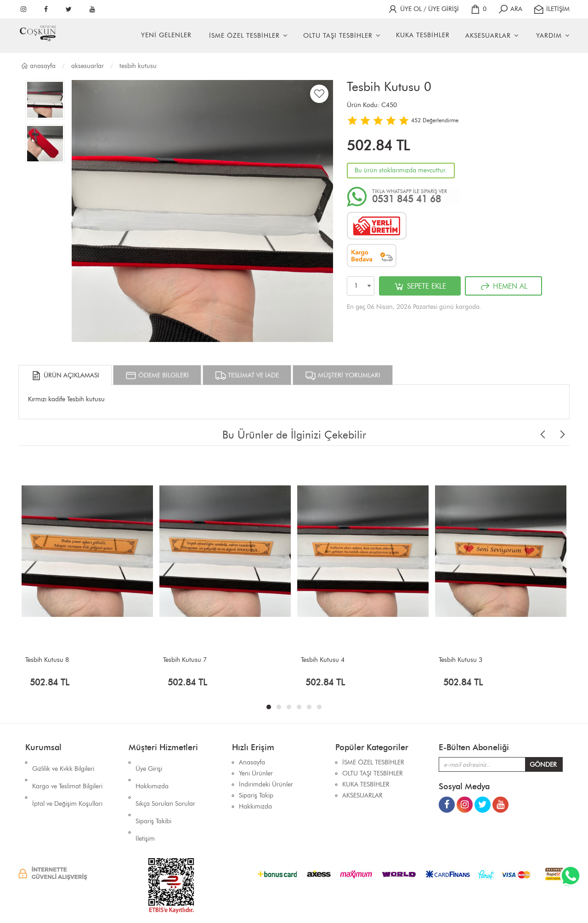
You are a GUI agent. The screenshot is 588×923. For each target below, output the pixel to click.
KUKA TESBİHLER (423, 35)
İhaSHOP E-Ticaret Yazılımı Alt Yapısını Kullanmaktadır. (350, 900)
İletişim (145, 806)
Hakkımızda (152, 773)
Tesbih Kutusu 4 (323, 660)
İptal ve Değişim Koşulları (67, 784)
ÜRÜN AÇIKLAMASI (65, 376)
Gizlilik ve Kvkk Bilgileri (63, 762)
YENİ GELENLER (166, 35)
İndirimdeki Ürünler (266, 784)
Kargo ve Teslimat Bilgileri (67, 773)
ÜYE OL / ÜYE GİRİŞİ (423, 9)
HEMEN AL (503, 286)
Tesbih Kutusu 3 (461, 660)
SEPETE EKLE (420, 286)
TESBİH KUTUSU (138, 66)
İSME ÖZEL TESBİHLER (244, 36)
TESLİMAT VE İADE (247, 376)
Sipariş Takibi (153, 795)
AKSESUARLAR (488, 36)
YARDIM (549, 36)
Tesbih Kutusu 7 (185, 660)
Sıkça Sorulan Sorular (165, 784)
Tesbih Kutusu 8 (47, 660)
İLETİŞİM (551, 9)
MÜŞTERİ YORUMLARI (343, 376)
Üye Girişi (149, 762)
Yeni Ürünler (256, 773)
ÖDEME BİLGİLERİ (157, 376)
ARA (510, 9)
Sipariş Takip (256, 795)
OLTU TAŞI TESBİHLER (338, 36)
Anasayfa (38, 66)
